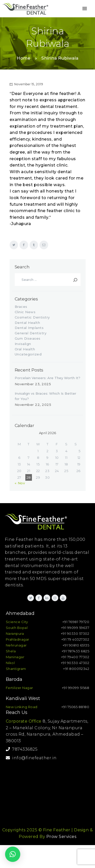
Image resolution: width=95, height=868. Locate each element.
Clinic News (25, 312)
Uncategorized (28, 354)
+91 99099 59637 (75, 628)
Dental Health (27, 323)
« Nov (20, 483)
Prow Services (61, 837)
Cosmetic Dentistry (32, 317)
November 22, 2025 (33, 405)
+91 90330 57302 (75, 633)
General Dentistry (31, 333)
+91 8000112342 (76, 669)
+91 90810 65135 (76, 645)
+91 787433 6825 (75, 651)
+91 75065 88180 (75, 707)
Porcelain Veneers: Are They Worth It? (48, 378)
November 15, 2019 (29, 84)
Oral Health (25, 349)
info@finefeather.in (31, 758)
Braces (21, 307)
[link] (85, 9)
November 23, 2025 (33, 384)
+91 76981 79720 (76, 622)
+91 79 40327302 (75, 639)
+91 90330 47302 (75, 663)
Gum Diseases (28, 338)
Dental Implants (29, 328)
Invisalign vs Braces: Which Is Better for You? (45, 396)
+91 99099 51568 (76, 688)
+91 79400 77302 (75, 657)
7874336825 (22, 749)
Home (24, 58)
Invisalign (23, 344)
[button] (13, 854)
